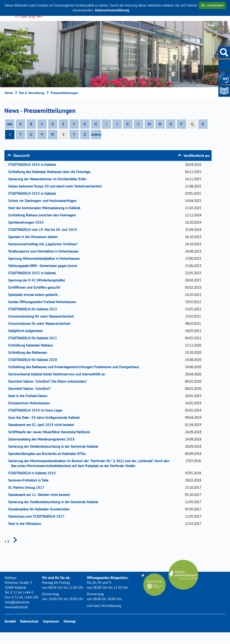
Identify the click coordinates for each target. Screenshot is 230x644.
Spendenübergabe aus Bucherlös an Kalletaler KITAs (48, 454)
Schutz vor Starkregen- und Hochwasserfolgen (44, 201)
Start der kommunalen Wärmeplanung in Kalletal (46, 208)
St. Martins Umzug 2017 (28, 487)
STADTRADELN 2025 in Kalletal (33, 193)
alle (10, 124)
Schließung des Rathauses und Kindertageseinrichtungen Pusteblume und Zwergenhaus (75, 367)
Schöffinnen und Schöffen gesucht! (36, 287)
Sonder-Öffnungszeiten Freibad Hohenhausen (44, 302)
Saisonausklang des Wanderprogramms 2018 (43, 439)
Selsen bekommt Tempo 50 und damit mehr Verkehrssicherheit (56, 186)
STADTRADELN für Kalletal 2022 (34, 309)
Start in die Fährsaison (26, 524)
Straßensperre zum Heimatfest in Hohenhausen (45, 251)
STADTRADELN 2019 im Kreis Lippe (37, 410)
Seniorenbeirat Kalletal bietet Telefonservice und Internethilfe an (58, 374)
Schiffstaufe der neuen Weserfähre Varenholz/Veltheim (51, 432)
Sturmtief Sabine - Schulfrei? (31, 389)
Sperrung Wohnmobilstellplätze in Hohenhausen (45, 258)
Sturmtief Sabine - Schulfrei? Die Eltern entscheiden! (49, 381)
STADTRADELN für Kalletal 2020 (34, 360)
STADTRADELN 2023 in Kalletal (33, 273)
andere (96, 134)
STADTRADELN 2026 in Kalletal (33, 164)
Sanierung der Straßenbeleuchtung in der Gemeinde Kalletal (55, 446)
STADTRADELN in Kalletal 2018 (33, 473)
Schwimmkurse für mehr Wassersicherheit (41, 324)
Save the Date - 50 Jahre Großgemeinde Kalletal (45, 417)
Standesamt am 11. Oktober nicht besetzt (40, 495)
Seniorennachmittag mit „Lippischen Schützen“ (45, 244)
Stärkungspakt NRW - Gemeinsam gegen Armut (44, 266)
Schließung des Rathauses (29, 352)
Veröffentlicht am (197, 156)
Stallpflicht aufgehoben (27, 331)
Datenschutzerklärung (112, 10)
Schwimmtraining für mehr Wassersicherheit (42, 316)
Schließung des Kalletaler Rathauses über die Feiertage (51, 172)
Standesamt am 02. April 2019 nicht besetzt (43, 425)
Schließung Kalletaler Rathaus (32, 345)
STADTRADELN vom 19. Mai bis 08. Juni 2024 (44, 230)
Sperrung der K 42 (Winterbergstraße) (38, 280)
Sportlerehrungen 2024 (27, 222)
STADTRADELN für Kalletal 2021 (34, 338)
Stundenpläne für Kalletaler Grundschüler (40, 509)
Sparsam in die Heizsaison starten (35, 237)
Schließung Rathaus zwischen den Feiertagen (44, 215)
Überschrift (21, 156)
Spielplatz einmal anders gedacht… (36, 295)
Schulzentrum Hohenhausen (31, 403)
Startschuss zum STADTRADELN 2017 (38, 516)
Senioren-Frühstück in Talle (30, 480)
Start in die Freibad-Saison (29, 396)
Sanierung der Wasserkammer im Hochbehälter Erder (49, 179)
